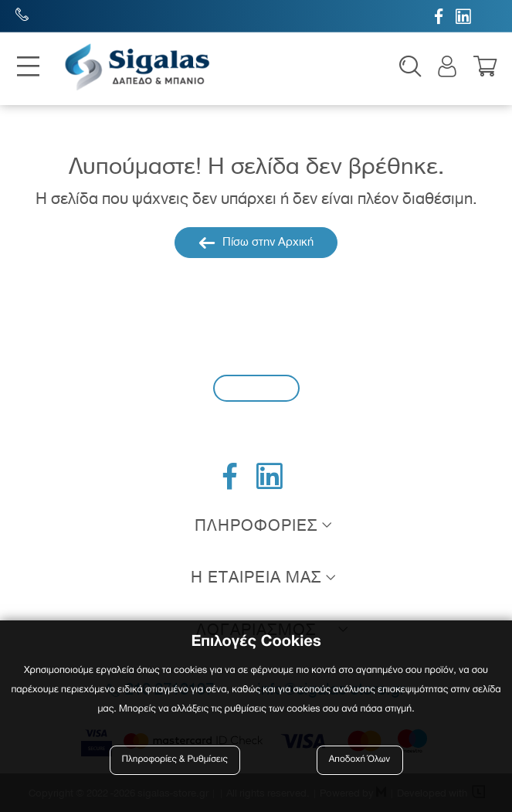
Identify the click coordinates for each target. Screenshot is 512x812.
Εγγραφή (256, 387)
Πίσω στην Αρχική (256, 243)
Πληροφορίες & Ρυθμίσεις (175, 760)
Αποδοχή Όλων (360, 760)
